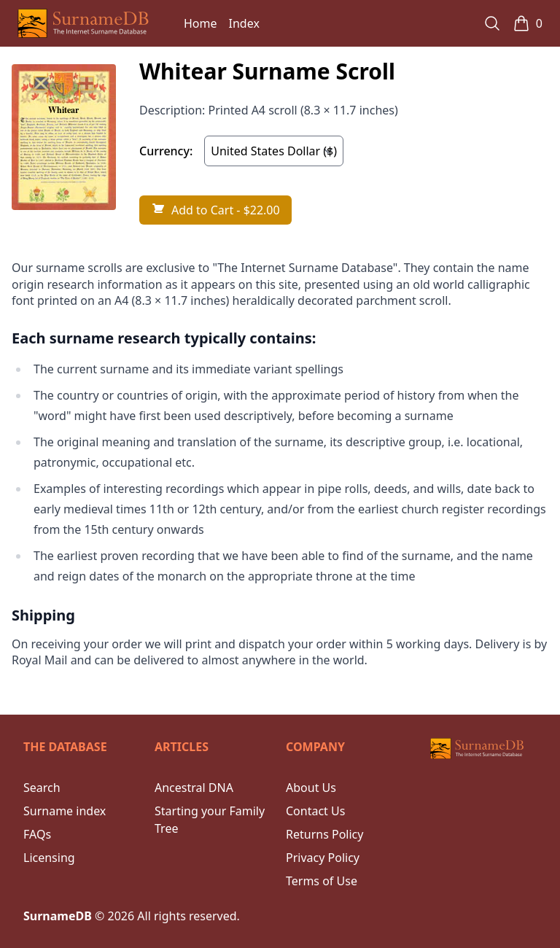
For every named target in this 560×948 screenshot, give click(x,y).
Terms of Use (322, 881)
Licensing (49, 858)
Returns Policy (324, 834)
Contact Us (315, 811)
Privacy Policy (323, 858)
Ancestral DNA (194, 788)
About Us (311, 788)
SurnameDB (58, 916)
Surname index (65, 811)
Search (42, 788)
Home (201, 23)
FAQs (37, 834)
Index (244, 23)
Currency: (166, 151)
